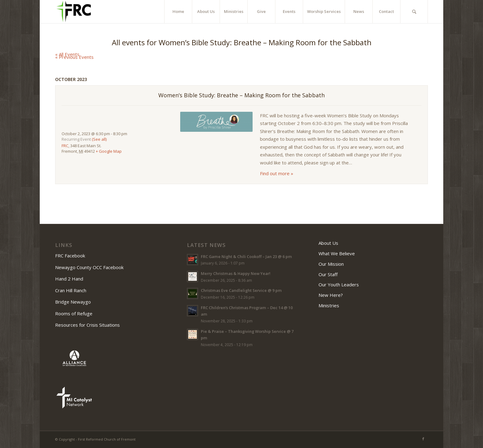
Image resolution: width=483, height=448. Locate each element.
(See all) (99, 139)
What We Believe (337, 253)
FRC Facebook (71, 256)
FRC (65, 146)
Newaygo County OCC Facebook (90, 267)
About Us (328, 243)
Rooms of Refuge (74, 313)
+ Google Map (109, 151)
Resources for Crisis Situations (87, 325)
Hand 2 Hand (69, 279)
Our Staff (328, 274)
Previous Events (74, 57)
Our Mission (331, 264)
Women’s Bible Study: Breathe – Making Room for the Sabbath (241, 95)
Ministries (329, 305)
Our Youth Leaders (339, 285)
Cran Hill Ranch (71, 290)
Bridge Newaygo (73, 302)
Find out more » (277, 173)
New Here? (331, 295)
